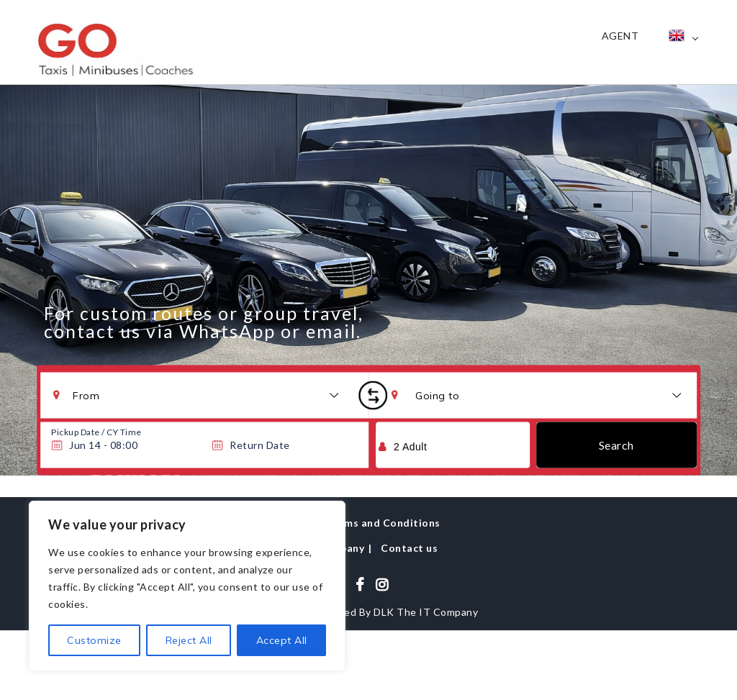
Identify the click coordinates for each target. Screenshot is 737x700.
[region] (187, 586)
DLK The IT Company (426, 612)
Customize (94, 640)
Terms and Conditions (384, 523)
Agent (620, 36)
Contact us (409, 548)
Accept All (282, 640)
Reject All (189, 640)
